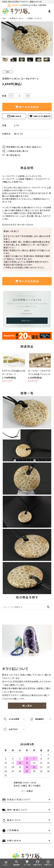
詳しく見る (27, 706)
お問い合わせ (14, 116)
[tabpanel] (27, 39)
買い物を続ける (11, 155)
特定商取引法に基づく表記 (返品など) (22, 147)
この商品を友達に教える (15, 151)
